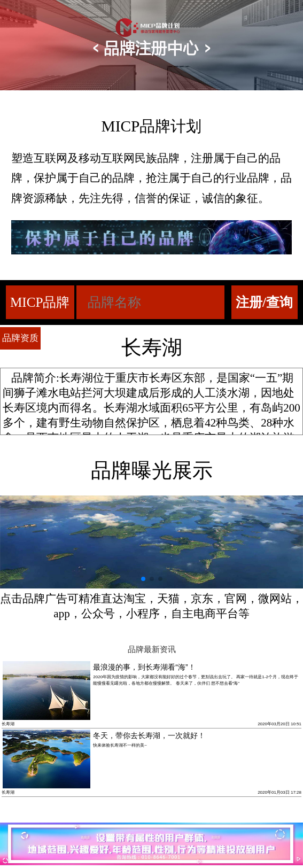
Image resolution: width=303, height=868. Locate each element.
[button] (143, 579)
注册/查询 (264, 302)
